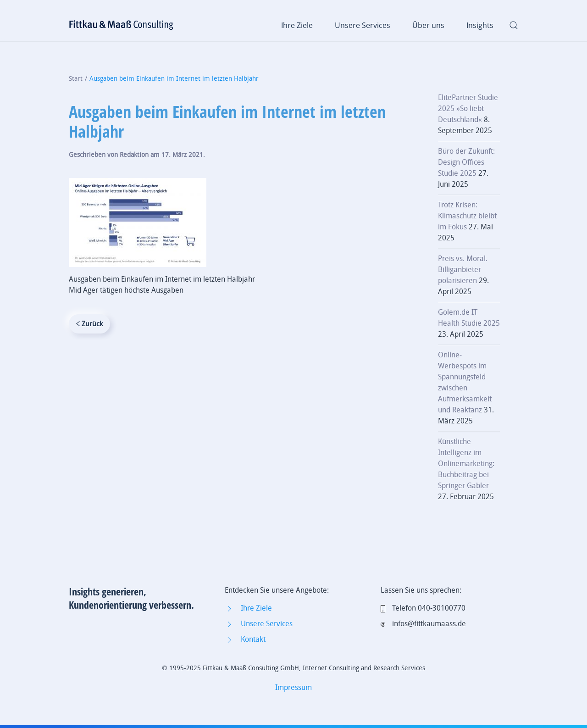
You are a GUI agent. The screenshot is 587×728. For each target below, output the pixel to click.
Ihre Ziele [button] (297, 25)
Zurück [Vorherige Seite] (89, 324)
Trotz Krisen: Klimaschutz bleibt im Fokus (467, 216)
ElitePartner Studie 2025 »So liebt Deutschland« (468, 108)
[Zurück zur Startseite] (122, 25)
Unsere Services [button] (363, 25)
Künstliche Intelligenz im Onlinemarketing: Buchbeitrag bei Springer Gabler (466, 464)
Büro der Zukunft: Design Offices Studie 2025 (466, 162)
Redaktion (134, 155)
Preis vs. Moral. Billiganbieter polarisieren (463, 270)
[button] (514, 25)
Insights (480, 25)
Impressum (293, 687)
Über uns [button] (428, 25)
